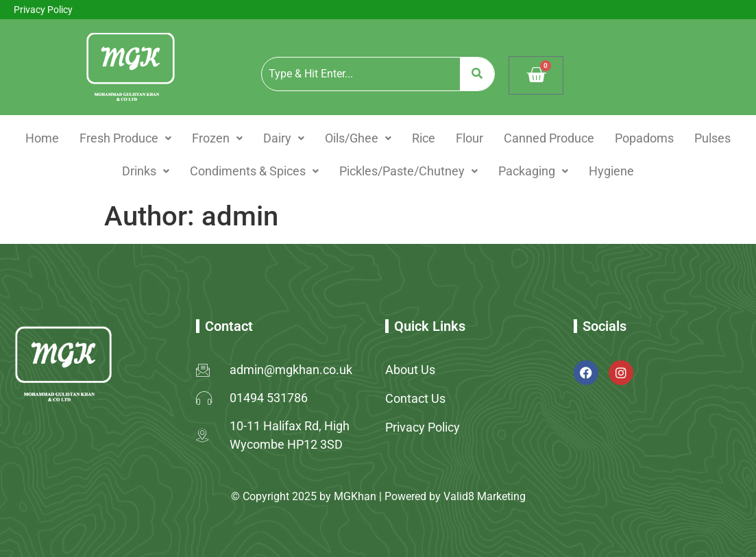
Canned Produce (549, 138)
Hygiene (611, 171)
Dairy (284, 138)
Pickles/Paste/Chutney (409, 171)
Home (42, 138)
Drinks (146, 171)
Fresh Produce (125, 138)
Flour (470, 138)
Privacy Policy (43, 10)
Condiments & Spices (254, 171)
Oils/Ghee (358, 138)
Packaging (533, 171)
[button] (125, 138)
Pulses (712, 138)
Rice (424, 138)
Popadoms (644, 138)
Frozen (217, 138)
